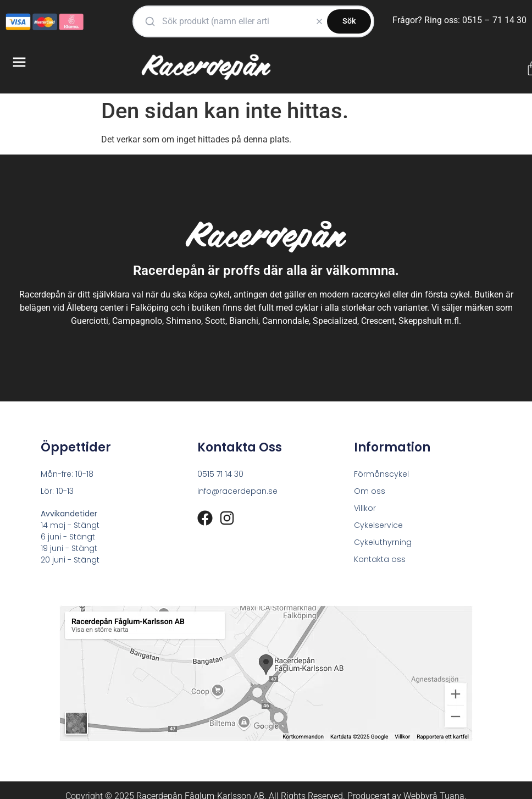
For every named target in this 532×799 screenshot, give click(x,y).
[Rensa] (319, 21)
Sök (349, 21)
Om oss (370, 491)
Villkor (365, 508)
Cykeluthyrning (383, 542)
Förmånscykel (381, 474)
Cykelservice (378, 525)
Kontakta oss (380, 559)
